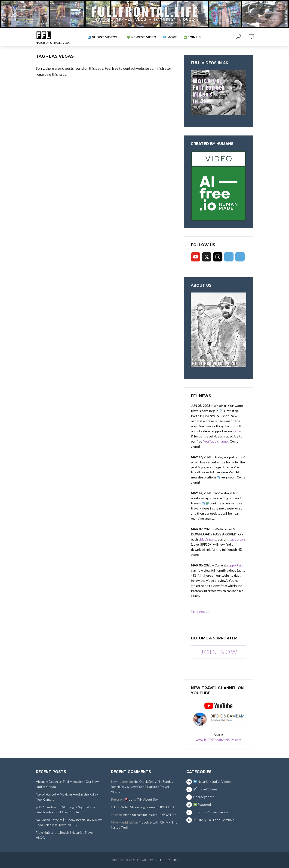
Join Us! (193, 37)
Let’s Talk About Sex (141, 799)
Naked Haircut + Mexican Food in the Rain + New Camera (67, 797)
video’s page (208, 539)
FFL (113, 807)
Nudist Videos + (104, 37)
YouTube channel (216, 441)
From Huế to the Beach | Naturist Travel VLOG (65, 835)
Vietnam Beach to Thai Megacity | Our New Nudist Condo (67, 784)
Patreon (238, 431)
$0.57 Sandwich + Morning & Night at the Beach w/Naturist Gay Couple (66, 810)
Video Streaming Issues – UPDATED (147, 807)
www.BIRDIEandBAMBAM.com (218, 740)
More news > (200, 612)
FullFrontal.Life (166, 860)
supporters (237, 539)
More (170, 37)
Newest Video (142, 37)
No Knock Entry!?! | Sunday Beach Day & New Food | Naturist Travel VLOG (69, 822)
